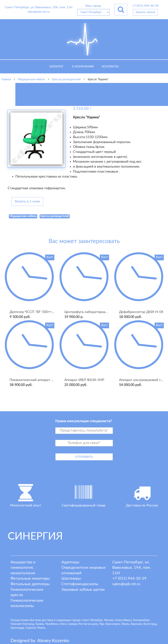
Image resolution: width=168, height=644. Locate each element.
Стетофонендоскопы (80, 584)
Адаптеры (70, 562)
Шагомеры (71, 578)
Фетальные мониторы (30, 578)
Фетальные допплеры (30, 584)
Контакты (110, 66)
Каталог (57, 66)
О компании (83, 66)
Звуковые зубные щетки (83, 590)
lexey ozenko (53, 641)
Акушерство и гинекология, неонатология (23, 568)
